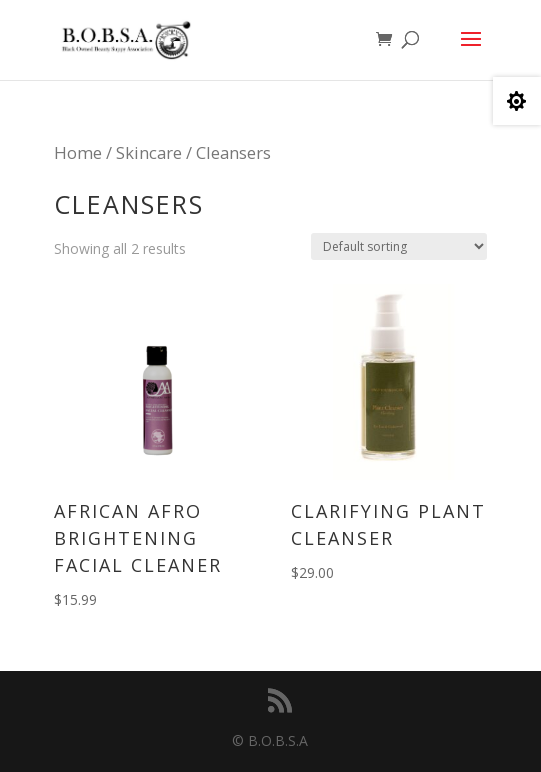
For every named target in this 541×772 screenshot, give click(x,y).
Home (78, 152)
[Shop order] (399, 246)
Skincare (149, 152)
